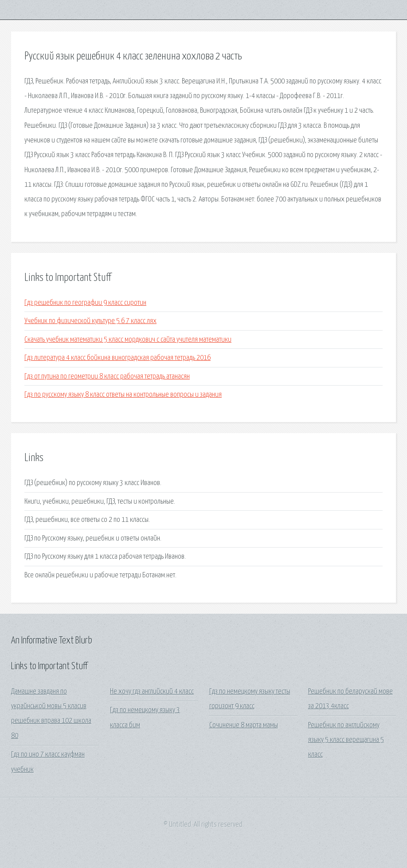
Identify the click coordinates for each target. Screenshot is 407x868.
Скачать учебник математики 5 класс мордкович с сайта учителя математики (128, 340)
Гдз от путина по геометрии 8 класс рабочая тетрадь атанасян (107, 377)
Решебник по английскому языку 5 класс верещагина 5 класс (346, 740)
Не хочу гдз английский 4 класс (152, 692)
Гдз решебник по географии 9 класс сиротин (85, 303)
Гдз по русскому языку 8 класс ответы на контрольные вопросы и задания (123, 395)
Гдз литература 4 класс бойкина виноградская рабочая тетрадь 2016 (117, 358)
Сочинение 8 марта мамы (244, 725)
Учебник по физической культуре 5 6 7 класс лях (90, 321)
